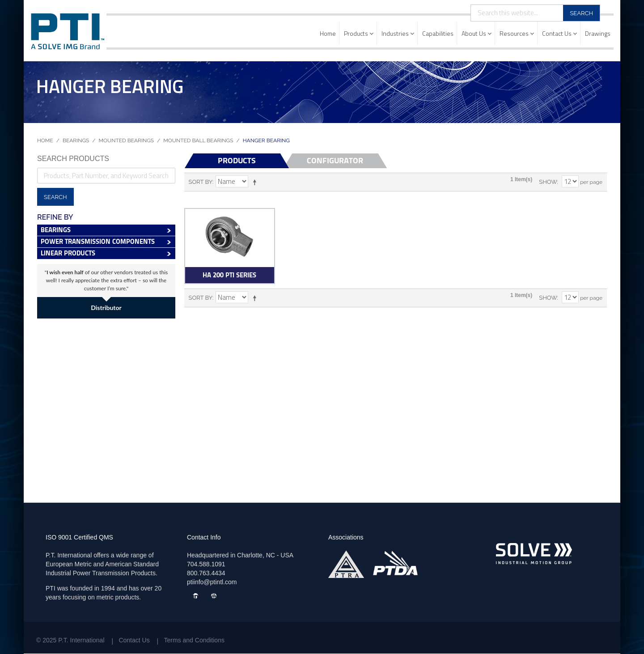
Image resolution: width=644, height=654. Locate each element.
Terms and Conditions (194, 640)
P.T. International (81, 640)
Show (548, 182)
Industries (398, 33)
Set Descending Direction (256, 182)
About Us (477, 33)
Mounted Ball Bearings (198, 140)
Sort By (201, 182)
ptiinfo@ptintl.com (212, 582)
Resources (517, 33)
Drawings (598, 33)
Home (328, 33)
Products (359, 33)
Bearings (76, 140)
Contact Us (559, 33)
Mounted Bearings (127, 140)
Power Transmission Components (98, 242)
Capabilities (438, 33)
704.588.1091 (206, 564)
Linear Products (68, 253)
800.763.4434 (206, 573)
